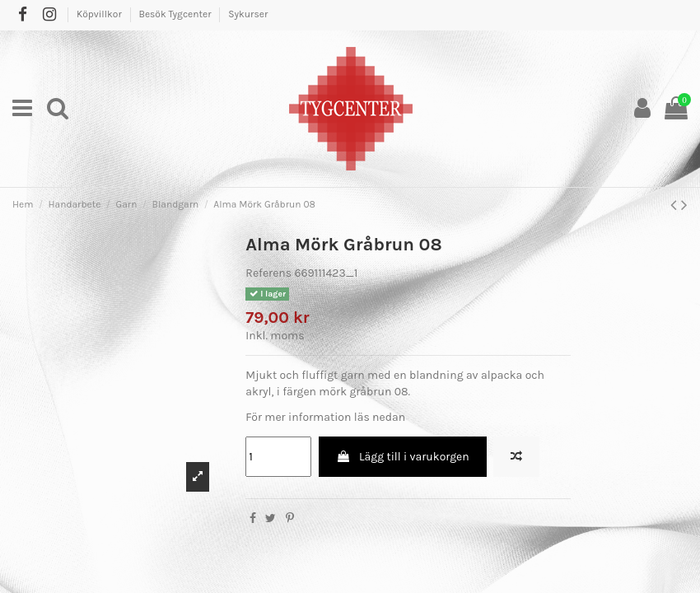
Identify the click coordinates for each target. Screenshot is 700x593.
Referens (268, 273)
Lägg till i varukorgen (403, 457)
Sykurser (248, 14)
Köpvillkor (100, 14)
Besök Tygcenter (176, 14)
